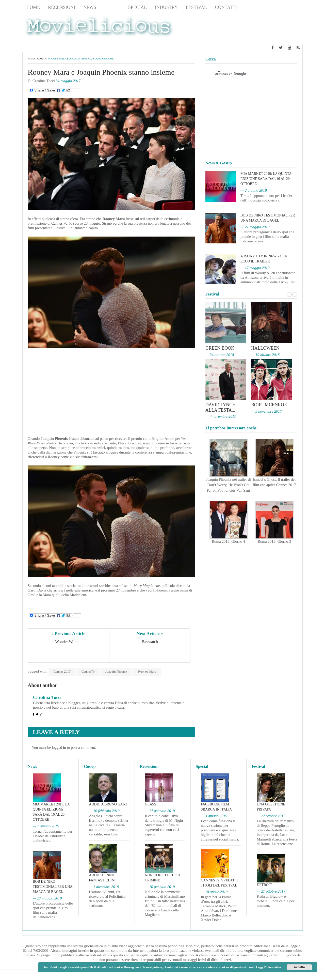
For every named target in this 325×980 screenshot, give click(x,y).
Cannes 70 (59, 223)
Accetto (299, 967)
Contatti (226, 7)
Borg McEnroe (269, 405)
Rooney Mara (148, 671)
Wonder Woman (68, 642)
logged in (59, 748)
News (90, 7)
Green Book (220, 348)
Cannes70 (88, 671)
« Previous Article (68, 633)
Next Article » (150, 633)
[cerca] (247, 74)
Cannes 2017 (62, 671)
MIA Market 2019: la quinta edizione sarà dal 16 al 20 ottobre (266, 179)
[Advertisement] (262, 28)
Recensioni (62, 7)
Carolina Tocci (47, 697)
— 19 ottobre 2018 (265, 355)
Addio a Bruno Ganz (108, 804)
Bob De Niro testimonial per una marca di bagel (53, 887)
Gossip (112, 7)
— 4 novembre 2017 (221, 416)
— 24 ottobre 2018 (220, 355)
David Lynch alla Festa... (221, 407)
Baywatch (150, 642)
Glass (151, 804)
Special (137, 7)
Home (33, 7)
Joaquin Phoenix (117, 671)
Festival (196, 7)
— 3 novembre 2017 (266, 411)
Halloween (265, 348)
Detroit (264, 885)
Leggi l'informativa (269, 967)
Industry (166, 7)
